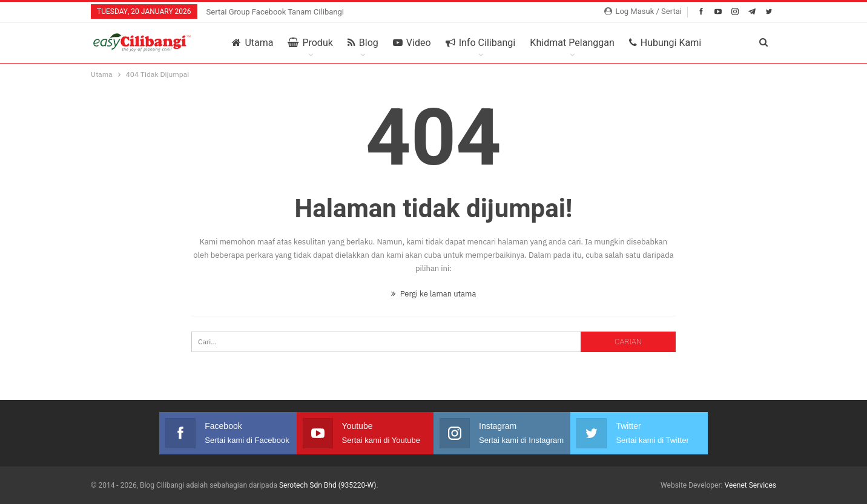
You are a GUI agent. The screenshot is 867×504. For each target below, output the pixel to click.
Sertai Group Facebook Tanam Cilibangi (275, 12)
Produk (310, 43)
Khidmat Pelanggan (572, 43)
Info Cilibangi (481, 43)
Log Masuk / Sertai (643, 11)
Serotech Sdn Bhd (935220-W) (328, 485)
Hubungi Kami (665, 43)
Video (412, 43)
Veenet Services (750, 485)
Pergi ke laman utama (434, 294)
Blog (363, 43)
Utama (252, 43)
